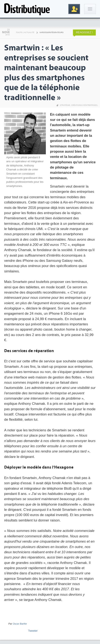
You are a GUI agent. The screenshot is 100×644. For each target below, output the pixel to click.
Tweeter (33, 631)
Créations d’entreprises (84, 105)
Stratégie (65, 105)
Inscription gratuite (74, 9)
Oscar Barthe (20, 624)
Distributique (27, 9)
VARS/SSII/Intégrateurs (52, 32)
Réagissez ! (84, 32)
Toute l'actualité (25, 32)
